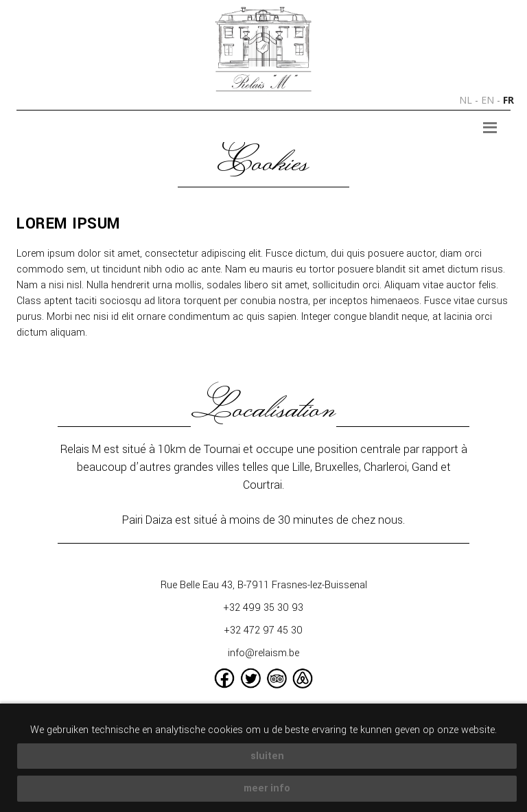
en (488, 100)
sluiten (267, 756)
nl (466, 100)
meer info (267, 788)
